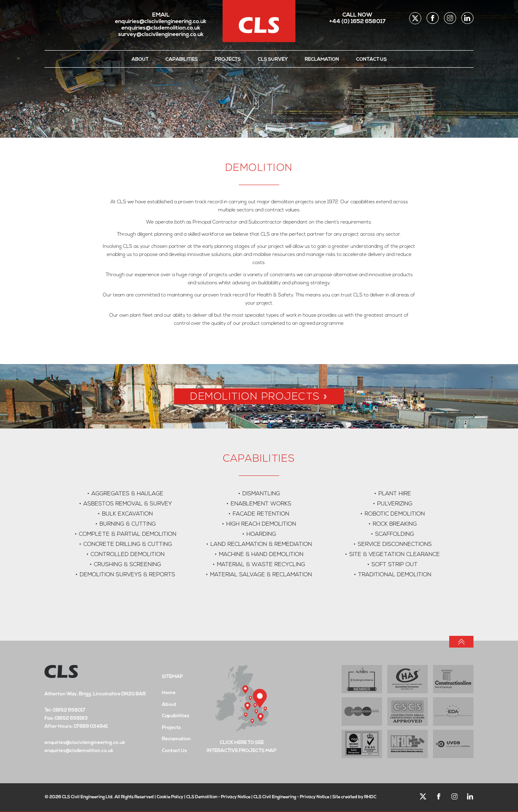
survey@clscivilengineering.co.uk (161, 35)
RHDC (370, 797)
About (140, 60)
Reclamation (322, 60)
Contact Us (372, 60)
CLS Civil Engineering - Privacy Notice (291, 797)
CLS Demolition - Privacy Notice (218, 797)
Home (169, 693)
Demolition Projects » (259, 397)
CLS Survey (273, 60)
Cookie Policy (170, 797)
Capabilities (182, 60)
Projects (228, 60)
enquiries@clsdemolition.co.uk (161, 28)
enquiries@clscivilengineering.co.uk (161, 22)
